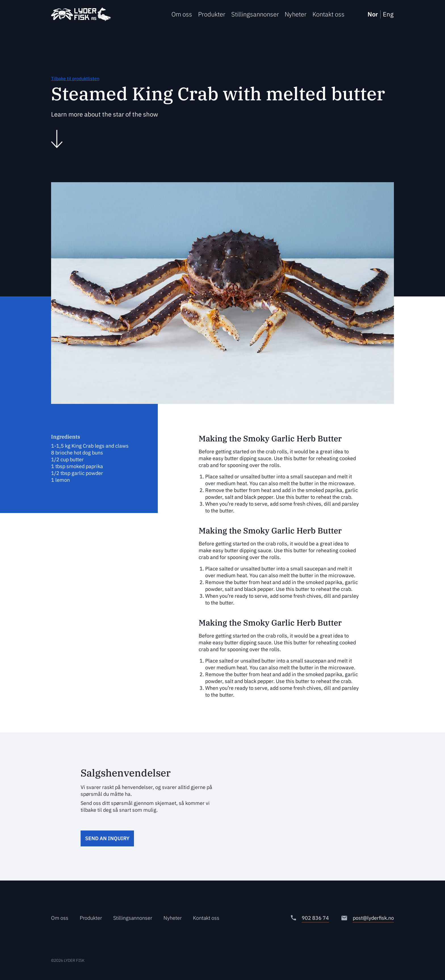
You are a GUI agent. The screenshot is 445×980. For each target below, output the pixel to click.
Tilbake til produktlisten (75, 78)
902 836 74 (315, 918)
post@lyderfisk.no (373, 918)
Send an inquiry (107, 838)
